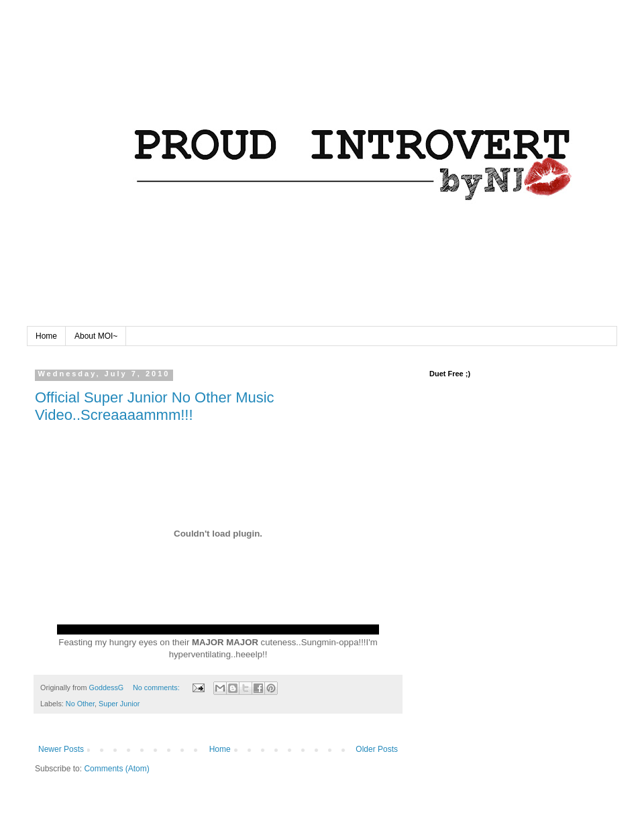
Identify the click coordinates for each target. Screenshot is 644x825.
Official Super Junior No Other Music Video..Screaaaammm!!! (155, 406)
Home (46, 336)
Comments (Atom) (116, 769)
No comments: (157, 687)
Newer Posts (61, 749)
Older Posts (377, 749)
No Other (80, 704)
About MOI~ (96, 336)
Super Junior (119, 704)
